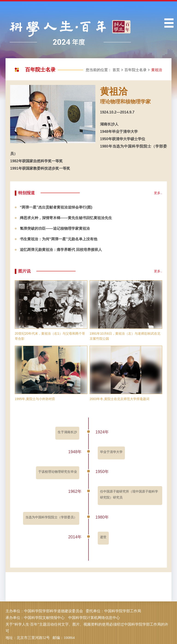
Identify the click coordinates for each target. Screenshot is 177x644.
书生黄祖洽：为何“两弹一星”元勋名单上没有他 (59, 239)
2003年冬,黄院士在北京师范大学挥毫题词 (119, 399)
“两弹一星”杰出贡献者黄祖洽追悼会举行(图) (56, 207)
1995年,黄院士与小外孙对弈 (35, 399)
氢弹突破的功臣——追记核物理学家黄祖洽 (55, 228)
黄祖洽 (157, 70)
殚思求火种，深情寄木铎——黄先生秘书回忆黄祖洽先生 (66, 218)
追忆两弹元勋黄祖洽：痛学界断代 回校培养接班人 (61, 250)
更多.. (158, 193)
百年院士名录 (136, 70)
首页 (116, 70)
